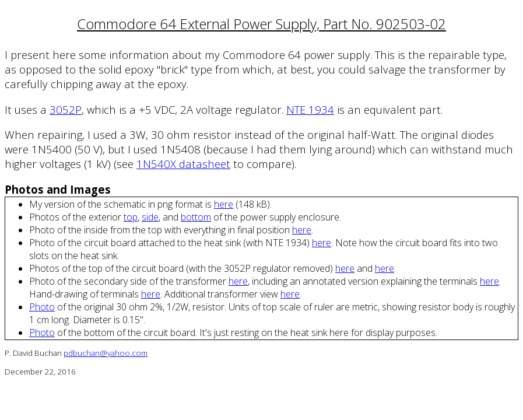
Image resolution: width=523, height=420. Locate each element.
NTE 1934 (310, 109)
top (131, 217)
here (224, 204)
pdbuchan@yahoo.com (106, 353)
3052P (66, 109)
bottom (196, 217)
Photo (42, 307)
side (150, 217)
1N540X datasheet (183, 164)
